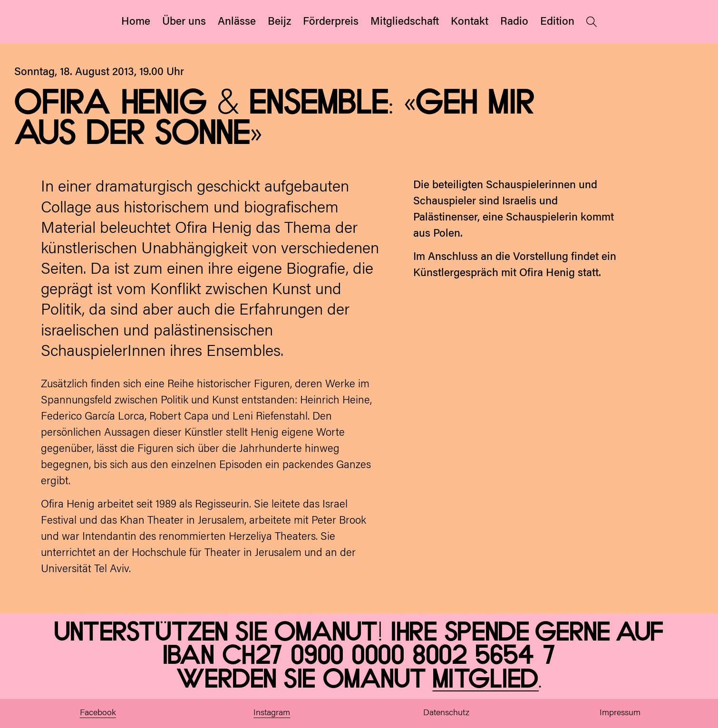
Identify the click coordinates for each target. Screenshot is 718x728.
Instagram (272, 713)
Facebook (98, 713)
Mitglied (486, 680)
